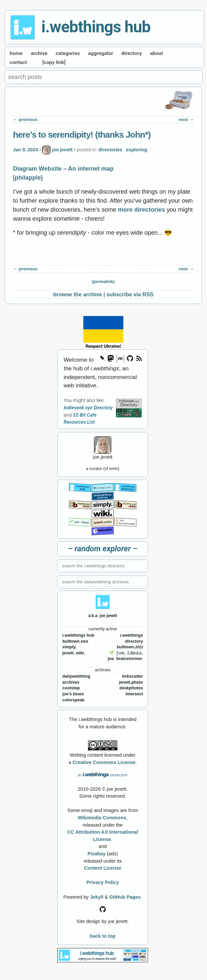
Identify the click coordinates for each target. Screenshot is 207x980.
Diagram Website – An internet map (63, 169)
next (183, 119)
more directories (141, 210)
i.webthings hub (96, 27)
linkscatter (132, 676)
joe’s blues (73, 694)
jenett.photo (131, 682)
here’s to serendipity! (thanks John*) (82, 135)
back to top (103, 936)
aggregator (101, 53)
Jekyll (97, 897)
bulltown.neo (75, 641)
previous (28, 119)
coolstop (71, 688)
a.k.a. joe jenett (103, 615)
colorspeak (73, 700)
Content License (103, 868)
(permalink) (103, 282)
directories (110, 150)
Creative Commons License (104, 762)
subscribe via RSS (130, 294)
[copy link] (54, 62)
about (156, 53)
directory (131, 53)
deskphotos (131, 688)
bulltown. (130, 647)
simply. (69, 647)
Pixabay (96, 854)
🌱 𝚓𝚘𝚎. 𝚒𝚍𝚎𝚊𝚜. (126, 653)
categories (68, 53)
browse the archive (77, 294)
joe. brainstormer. (125, 659)
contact (18, 62)
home (16, 53)
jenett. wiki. (74, 653)
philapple (28, 178)
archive (39, 53)
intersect (134, 694)
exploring (136, 150)
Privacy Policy (103, 882)
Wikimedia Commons (102, 818)
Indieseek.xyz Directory (88, 408)
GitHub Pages (125, 897)
